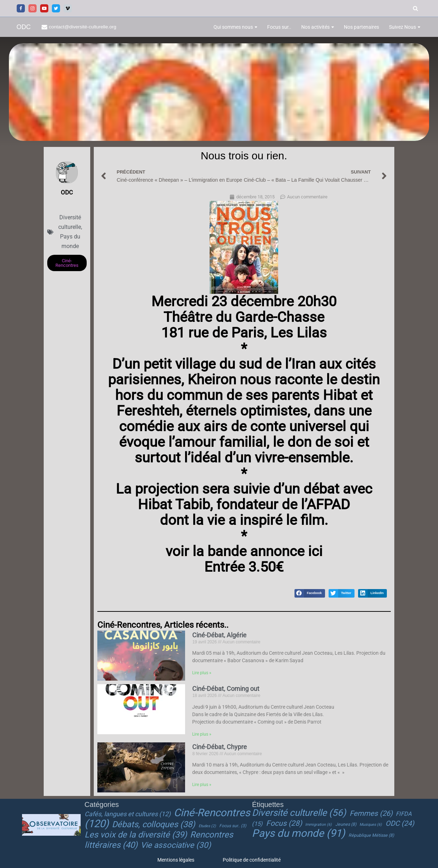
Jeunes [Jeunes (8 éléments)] (346, 824)
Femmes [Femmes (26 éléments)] (371, 814)
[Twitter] (56, 8)
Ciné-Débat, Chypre (220, 747)
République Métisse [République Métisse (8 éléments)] (371, 835)
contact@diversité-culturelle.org (83, 27)
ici (313, 551)
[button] (256, 27)
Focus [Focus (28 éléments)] (284, 823)
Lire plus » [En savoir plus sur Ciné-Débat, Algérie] (202, 674)
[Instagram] (33, 8)
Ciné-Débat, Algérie (219, 635)
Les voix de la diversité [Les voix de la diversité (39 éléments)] (136, 835)
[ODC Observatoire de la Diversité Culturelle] (24, 27)
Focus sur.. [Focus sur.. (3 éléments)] (233, 826)
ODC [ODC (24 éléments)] (400, 823)
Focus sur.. (279, 27)
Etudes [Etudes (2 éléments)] (207, 826)
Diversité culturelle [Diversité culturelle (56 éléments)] (299, 813)
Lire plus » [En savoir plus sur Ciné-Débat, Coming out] (202, 735)
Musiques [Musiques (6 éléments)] (371, 825)
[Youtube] (44, 8)
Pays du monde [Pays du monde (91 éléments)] (298, 833)
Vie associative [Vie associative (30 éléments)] (176, 845)
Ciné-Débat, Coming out (226, 689)
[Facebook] (21, 8)
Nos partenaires (361, 27)
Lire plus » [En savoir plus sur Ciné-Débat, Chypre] (202, 785)
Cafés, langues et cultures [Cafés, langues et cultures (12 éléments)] (128, 814)
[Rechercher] (415, 8)
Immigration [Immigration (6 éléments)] (318, 825)
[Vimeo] (68, 8)
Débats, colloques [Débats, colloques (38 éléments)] (153, 824)
